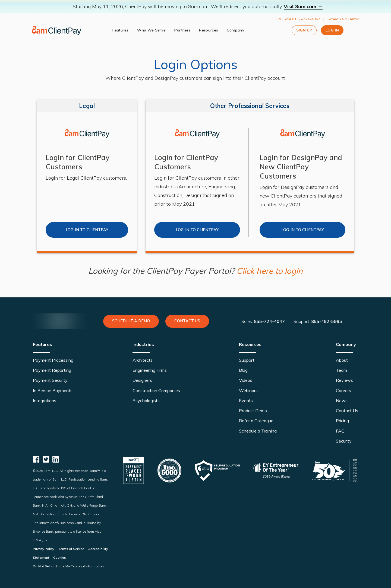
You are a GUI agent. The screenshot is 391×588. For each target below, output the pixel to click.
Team (341, 370)
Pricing (342, 421)
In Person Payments (53, 390)
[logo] (57, 30)
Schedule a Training (258, 431)
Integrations (45, 401)
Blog (243, 370)
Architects (143, 360)
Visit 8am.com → (303, 6)
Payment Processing (53, 360)
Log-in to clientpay (87, 230)
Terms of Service (71, 549)
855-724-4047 (269, 321)
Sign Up (304, 30)
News (342, 401)
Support (247, 360)
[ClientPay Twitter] (46, 459)
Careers (343, 390)
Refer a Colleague (256, 421)
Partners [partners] (183, 30)
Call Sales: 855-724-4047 (298, 19)
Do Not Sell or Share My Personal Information (68, 566)
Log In (332, 30)
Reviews (344, 380)
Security (344, 441)
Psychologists (146, 401)
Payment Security (50, 380)
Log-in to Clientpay (197, 230)
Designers (142, 380)
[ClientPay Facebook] (36, 459)
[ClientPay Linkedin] (56, 459)
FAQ (340, 431)
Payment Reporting (52, 370)
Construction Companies (156, 390)
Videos (246, 380)
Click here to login (270, 271)
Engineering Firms (150, 370)
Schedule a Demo (343, 19)
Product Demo (253, 411)
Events (246, 401)
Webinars (248, 390)
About (342, 360)
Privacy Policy (44, 549)
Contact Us (187, 321)
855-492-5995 (327, 321)
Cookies (59, 557)
